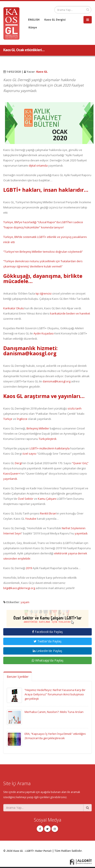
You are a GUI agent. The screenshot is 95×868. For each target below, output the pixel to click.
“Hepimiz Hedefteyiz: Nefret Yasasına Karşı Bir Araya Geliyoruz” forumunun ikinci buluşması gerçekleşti (55, 694)
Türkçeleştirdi (47, 439)
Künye (33, 27)
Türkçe (8, 419)
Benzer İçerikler (18, 677)
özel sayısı (29, 454)
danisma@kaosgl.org (57, 381)
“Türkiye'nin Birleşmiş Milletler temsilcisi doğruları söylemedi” (43, 252)
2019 (29, 568)
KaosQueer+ (12, 473)
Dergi (18, 463)
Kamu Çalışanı (47, 499)
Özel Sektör (26, 499)
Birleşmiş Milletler (38, 428)
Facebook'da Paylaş (47, 632)
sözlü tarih (75, 408)
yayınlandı (10, 479)
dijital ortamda (38, 165)
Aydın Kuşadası (44, 333)
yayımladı (81, 533)
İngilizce (22, 419)
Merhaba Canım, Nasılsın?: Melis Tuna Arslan (54, 712)
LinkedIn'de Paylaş (47, 651)
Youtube (31, 519)
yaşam (25, 602)
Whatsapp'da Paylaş (48, 660)
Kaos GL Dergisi (55, 20)
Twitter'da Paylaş (48, 641)
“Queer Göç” (80, 463)
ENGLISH (34, 20)
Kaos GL (42, 72)
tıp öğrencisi (44, 293)
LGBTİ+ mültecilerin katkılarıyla (50, 448)
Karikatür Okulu (14, 308)
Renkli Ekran (48, 513)
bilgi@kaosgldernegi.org (19, 588)
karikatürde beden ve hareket (70, 313)
